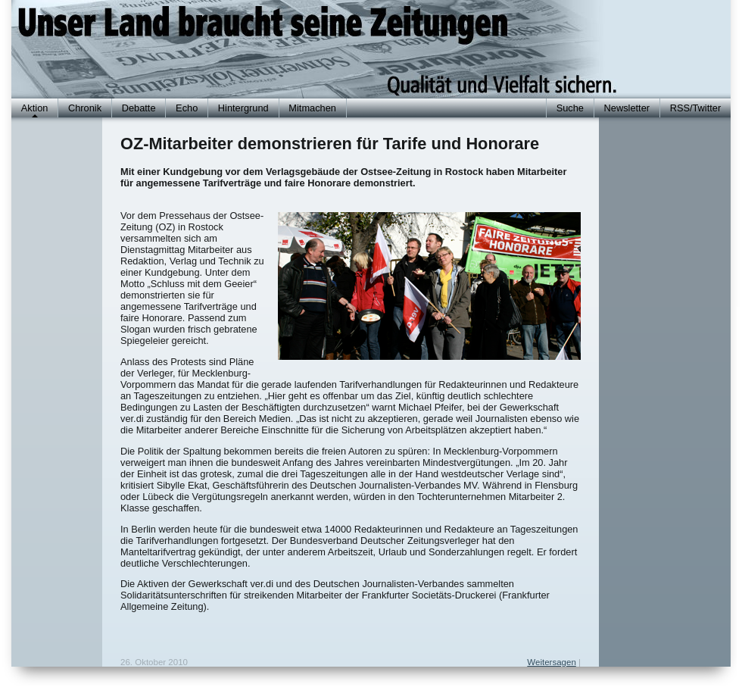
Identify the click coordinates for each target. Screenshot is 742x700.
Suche (570, 108)
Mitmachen (312, 108)
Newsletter (627, 108)
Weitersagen (551, 662)
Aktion (35, 108)
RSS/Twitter (696, 108)
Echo (187, 108)
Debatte (139, 108)
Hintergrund (243, 108)
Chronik (85, 108)
